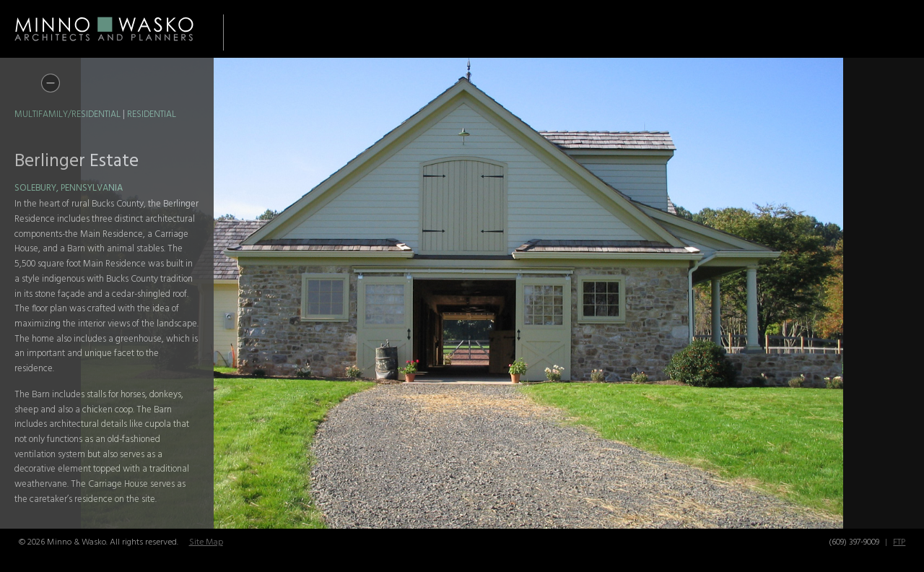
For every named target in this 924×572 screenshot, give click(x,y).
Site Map (206, 542)
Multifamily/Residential (67, 115)
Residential (152, 115)
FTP (899, 542)
